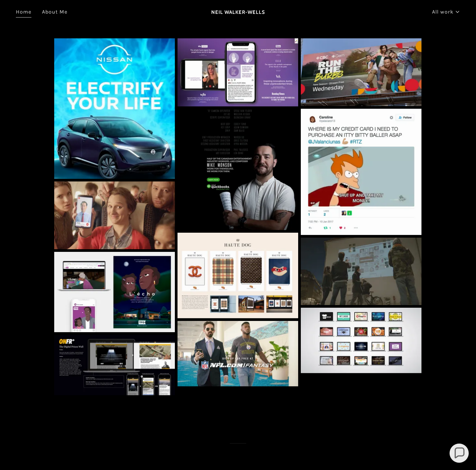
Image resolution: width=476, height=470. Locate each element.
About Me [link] (55, 12)
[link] (238, 12)
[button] (446, 12)
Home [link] (24, 12)
